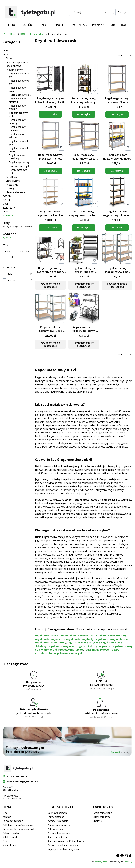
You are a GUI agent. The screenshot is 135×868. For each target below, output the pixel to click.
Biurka (9, 58)
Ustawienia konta (102, 817)
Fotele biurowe (14, 66)
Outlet (6, 212)
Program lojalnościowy (59, 833)
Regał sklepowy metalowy (17, 157)
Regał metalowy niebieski (17, 100)
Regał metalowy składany (17, 136)
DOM (5, 50)
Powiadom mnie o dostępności (50, 285)
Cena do (24, 252)
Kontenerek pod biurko (18, 62)
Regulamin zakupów (13, 821)
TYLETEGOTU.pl (10, 34)
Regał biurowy (13, 177)
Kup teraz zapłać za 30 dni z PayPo (66, 841)
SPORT (6, 204)
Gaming (10, 188)
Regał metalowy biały (20, 95)
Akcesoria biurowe (15, 192)
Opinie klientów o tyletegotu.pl (18, 829)
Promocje (8, 215)
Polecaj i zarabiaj (11, 833)
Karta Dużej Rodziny (58, 837)
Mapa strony (9, 845)
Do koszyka (50, 114)
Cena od (7, 252)
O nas (6, 813)
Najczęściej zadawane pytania (63, 849)
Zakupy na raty (55, 829)
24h (10, 274)
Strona (121, 55)
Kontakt (7, 817)
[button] (112, 12)
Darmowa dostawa (58, 813)
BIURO (23, 34)
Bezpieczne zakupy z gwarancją (64, 845)
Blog (5, 841)
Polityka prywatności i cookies (18, 825)
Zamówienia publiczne (59, 825)
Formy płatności (56, 817)
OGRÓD (7, 196)
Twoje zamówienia (102, 813)
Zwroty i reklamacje (58, 821)
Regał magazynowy (19, 162)
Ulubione (97, 821)
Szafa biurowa (13, 181)
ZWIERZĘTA (9, 208)
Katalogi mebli (10, 837)
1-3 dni (11, 280)
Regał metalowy (37, 34)
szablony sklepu (101, 862)
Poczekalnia (12, 185)
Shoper (127, 862)
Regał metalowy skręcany (17, 128)
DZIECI (6, 200)
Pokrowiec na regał (19, 166)
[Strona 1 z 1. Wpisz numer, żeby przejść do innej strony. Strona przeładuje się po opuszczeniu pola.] (127, 56)
